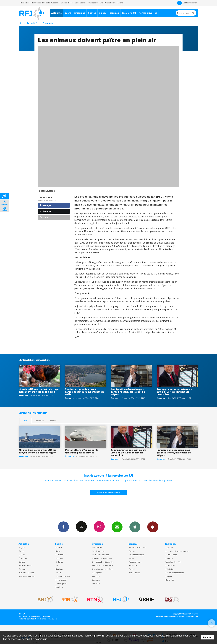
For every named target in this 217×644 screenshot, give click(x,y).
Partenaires (170, 565)
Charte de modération (175, 573)
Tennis (58, 573)
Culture (22, 562)
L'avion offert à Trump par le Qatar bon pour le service (82, 451)
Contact (169, 576)
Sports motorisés (63, 576)
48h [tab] (25, 421)
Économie (48, 23)
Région (22, 547)
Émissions (79, 13)
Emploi (64, 3)
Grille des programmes (102, 558)
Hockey (59, 551)
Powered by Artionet (164, 616)
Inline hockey (61, 580)
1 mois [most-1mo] (53, 421)
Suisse (21, 551)
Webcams (55, 3)
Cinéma (132, 551)
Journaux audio (25, 565)
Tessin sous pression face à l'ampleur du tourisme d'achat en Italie (84, 392)
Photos (92, 13)
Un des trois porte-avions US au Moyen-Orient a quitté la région (38, 451)
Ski (57, 565)
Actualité (56, 13)
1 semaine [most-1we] (39, 421)
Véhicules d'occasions (114, 3)
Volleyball (59, 558)
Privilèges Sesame (136, 555)
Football (59, 547)
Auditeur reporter (26, 573)
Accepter (207, 637)
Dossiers (22, 569)
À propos (169, 547)
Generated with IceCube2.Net (186, 616)
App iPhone (135, 527)
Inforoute (46, 3)
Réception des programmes (177, 551)
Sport (68, 13)
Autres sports (61, 583)
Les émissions (98, 547)
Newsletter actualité (27, 576)
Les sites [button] (24, 3)
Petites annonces (136, 562)
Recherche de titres (101, 555)
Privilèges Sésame (95, 3)
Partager (45, 205)
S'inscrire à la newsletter (109, 492)
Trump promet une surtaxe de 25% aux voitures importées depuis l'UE (174, 392)
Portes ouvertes (148, 13)
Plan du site (53, 619)
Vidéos (103, 13)
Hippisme (59, 569)
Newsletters (117, 527)
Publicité (169, 558)
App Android (153, 527)
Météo (132, 558)
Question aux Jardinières (102, 569)
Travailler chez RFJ (173, 562)
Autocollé (96, 576)
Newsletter (170, 580)
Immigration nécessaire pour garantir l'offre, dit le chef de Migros (128, 392)
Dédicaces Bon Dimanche (103, 562)
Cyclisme (59, 562)
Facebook (63, 527)
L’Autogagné (97, 573)
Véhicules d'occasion (137, 547)
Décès (71, 3)
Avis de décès (134, 573)
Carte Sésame (81, 3)
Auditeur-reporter (187, 3)
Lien (44, 217)
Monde (22, 555)
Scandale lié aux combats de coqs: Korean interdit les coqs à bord (39, 390)
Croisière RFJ (129, 13)
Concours (96, 583)
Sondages (96, 580)
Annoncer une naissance (102, 565)
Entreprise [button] (36, 3)
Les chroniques (99, 551)
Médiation (170, 569)
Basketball (60, 555)
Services (114, 13)
